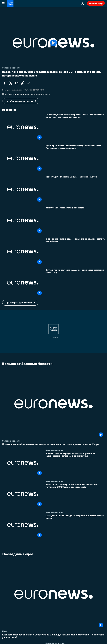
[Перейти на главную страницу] (10, 3)
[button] (20, 303)
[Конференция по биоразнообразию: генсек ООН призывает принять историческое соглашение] (75, 127)
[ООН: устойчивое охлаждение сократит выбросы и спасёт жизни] (75, 527)
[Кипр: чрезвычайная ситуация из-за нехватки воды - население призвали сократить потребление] (75, 252)
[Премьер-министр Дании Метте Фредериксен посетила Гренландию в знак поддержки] (75, 158)
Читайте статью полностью (20, 101)
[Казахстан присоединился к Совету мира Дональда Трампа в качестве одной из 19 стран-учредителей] (53, 636)
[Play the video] (53, 43)
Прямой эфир (96, 3)
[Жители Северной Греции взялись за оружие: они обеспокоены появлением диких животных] (75, 465)
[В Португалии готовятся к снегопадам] (75, 221)
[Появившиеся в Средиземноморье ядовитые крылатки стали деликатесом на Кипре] (53, 444)
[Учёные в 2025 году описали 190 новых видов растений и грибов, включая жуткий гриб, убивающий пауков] (75, 283)
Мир (4, 631)
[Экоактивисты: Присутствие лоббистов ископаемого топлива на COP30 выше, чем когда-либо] (75, 496)
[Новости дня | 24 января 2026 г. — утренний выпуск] (75, 190)
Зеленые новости (11, 441)
